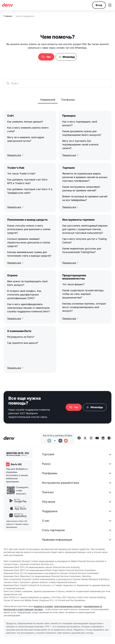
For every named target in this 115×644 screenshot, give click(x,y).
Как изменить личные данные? (25, 122)
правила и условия (43, 606)
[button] (110, 5)
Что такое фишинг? (73, 284)
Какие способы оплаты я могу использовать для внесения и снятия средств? (29, 229)
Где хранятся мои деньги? (23, 343)
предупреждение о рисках (68, 606)
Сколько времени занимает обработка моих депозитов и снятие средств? (29, 242)
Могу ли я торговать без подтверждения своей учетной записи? (80, 144)
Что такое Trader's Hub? (21, 174)
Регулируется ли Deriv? (21, 337)
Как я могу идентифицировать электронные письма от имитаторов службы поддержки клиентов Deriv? (29, 308)
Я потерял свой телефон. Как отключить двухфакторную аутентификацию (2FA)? (24, 295)
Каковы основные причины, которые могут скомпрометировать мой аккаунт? (84, 307)
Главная (8, 16)
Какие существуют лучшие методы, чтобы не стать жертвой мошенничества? (83, 294)
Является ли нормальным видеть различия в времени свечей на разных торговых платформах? (85, 177)
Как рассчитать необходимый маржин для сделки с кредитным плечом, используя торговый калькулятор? (85, 229)
